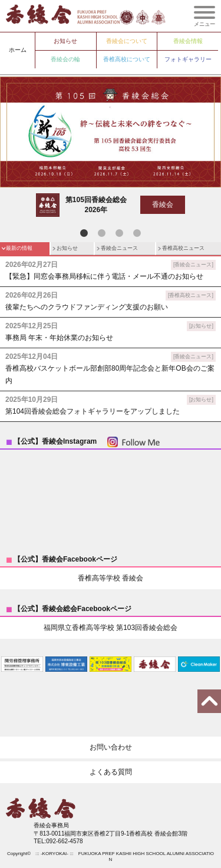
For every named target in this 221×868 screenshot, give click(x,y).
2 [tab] (102, 233)
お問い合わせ (111, 747)
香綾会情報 (188, 41)
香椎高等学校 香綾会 (111, 578)
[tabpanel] (111, 150)
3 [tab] (120, 233)
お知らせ (65, 41)
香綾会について (127, 41)
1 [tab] (84, 233)
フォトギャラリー (188, 59)
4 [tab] (137, 233)
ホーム (18, 50)
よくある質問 (111, 772)
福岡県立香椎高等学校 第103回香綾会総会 (111, 628)
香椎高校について (127, 59)
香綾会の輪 (65, 59)
